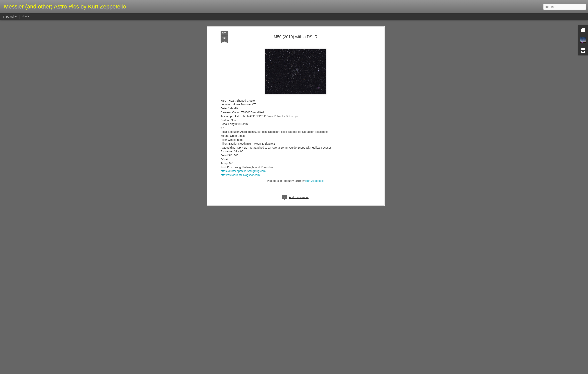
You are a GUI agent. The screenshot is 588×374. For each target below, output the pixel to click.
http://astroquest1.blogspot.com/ (241, 99)
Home (25, 16)
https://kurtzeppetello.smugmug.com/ (244, 95)
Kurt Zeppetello (315, 105)
